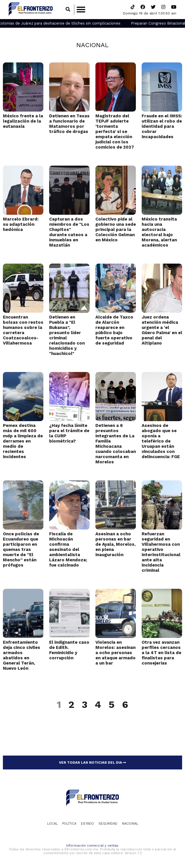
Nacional (92, 45)
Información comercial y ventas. (93, 846)
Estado (87, 824)
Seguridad (108, 824)
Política (69, 824)
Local (52, 824)
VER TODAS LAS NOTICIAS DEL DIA (92, 762)
